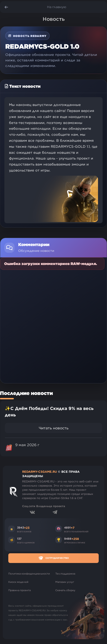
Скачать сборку (65, 590)
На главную (57, 7)
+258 (75, 539)
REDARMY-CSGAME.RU (40, 472)
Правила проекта (19, 590)
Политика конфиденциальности (29, 574)
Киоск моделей (18, 582)
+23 (27, 528)
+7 (73, 528)
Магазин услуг (65, 582)
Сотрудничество (53, 558)
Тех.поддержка (65, 574)
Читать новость (54, 428)
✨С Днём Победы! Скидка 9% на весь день (49, 412)
